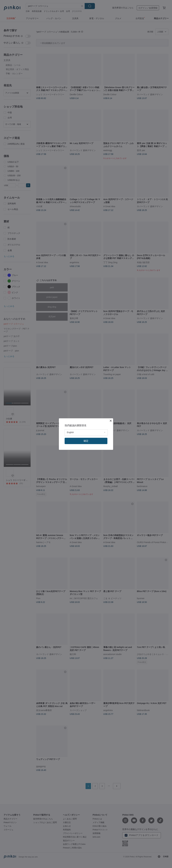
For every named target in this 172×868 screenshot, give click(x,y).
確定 (86, 441)
